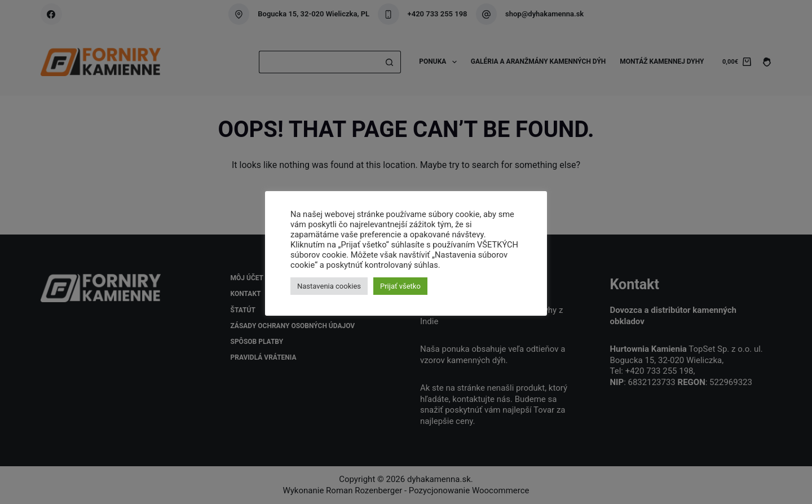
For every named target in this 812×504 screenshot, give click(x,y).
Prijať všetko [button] (400, 286)
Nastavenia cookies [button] (329, 286)
